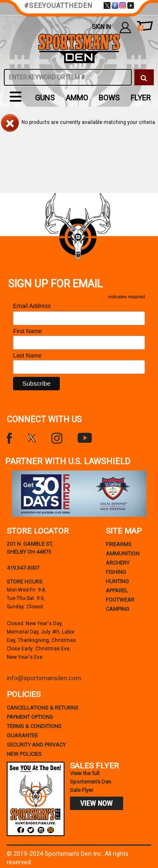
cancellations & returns (43, 708)
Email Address (35, 306)
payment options (30, 717)
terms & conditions (34, 726)
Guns (45, 98)
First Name (27, 331)
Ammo (77, 98)
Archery (118, 563)
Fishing (116, 572)
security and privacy (36, 745)
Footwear (120, 600)
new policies (24, 754)
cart (141, 28)
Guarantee (22, 735)
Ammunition (123, 554)
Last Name (27, 355)
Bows (109, 98)
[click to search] (144, 77)
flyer (141, 98)
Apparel (117, 591)
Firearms (119, 544)
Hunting (117, 581)
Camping (118, 609)
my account (125, 27)
